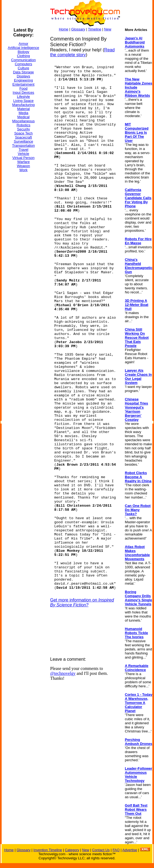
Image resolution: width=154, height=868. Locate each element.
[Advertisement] (23, 258)
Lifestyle (23, 97)
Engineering (23, 80)
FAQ (116, 850)
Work (23, 170)
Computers (23, 64)
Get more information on (82, 602)
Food (23, 88)
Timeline (95, 29)
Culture (23, 68)
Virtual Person (23, 158)
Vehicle (23, 154)
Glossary (78, 29)
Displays (23, 76)
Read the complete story (82, 52)
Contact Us (101, 850)
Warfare (23, 162)
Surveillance (24, 141)
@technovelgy (63, 673)
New (108, 29)
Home (64, 29)
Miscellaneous (23, 121)
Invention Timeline (48, 850)
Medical (24, 117)
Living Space (23, 101)
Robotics (24, 125)
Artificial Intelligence (24, 48)
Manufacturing (23, 105)
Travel (23, 150)
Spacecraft (23, 137)
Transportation (23, 145)
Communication (23, 60)
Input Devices (24, 93)
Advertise (130, 850)
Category (72, 850)
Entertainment (24, 84)
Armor (23, 44)
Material (23, 109)
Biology (24, 52)
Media (23, 113)
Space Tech (23, 133)
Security (24, 129)
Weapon (23, 166)
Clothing (23, 56)
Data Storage (24, 72)
